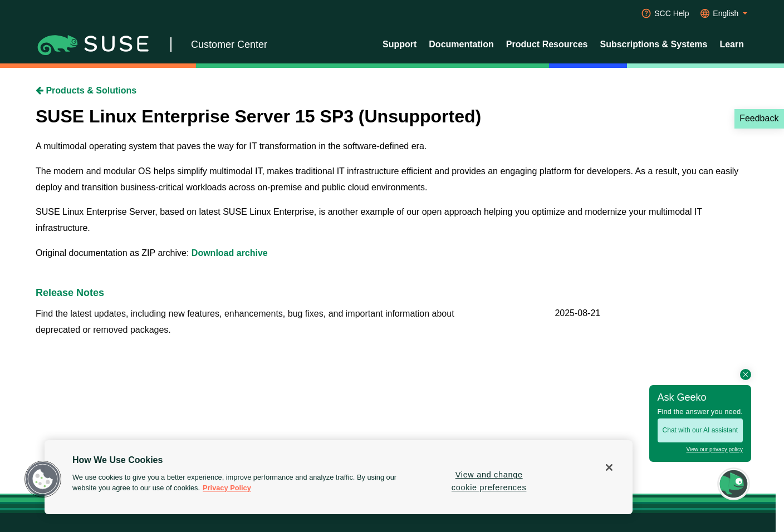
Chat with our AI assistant (700, 430)
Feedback (759, 118)
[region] (339, 477)
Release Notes (70, 293)
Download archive (230, 253)
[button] (43, 479)
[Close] (609, 467)
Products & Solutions (86, 90)
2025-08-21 (577, 313)
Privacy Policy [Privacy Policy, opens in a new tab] (227, 488)
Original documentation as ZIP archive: (114, 253)
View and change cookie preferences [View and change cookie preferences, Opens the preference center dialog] (489, 481)
